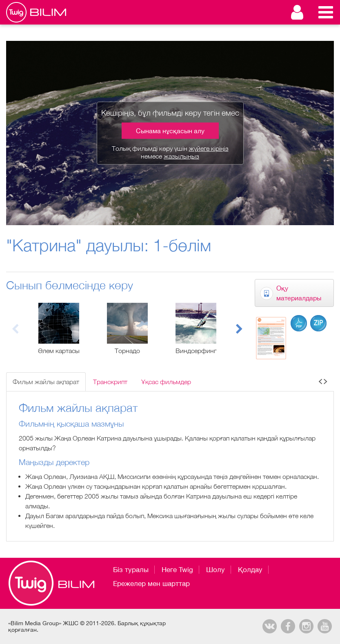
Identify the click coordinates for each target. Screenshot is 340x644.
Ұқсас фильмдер (166, 382)
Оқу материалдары (299, 293)
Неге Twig (177, 570)
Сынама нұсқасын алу (170, 130)
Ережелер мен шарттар (151, 584)
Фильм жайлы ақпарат (46, 382)
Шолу (216, 570)
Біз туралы (131, 570)
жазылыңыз (181, 156)
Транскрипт (110, 382)
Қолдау (250, 570)
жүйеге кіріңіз (209, 148)
